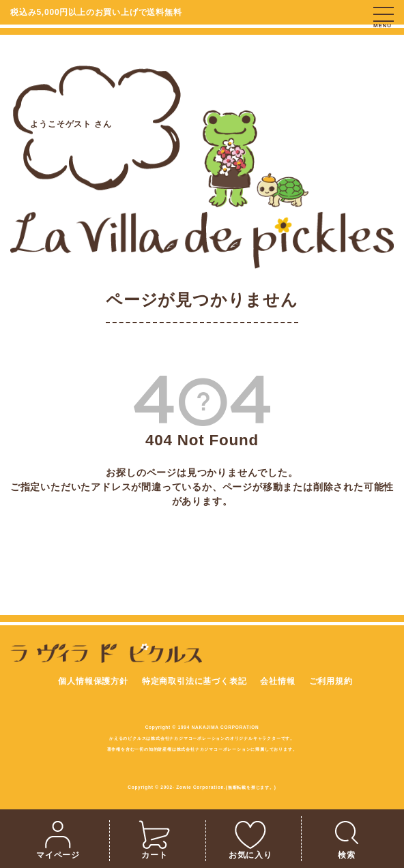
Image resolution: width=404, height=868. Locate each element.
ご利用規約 (331, 681)
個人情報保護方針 (93, 681)
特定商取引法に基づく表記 (194, 681)
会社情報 (277, 681)
